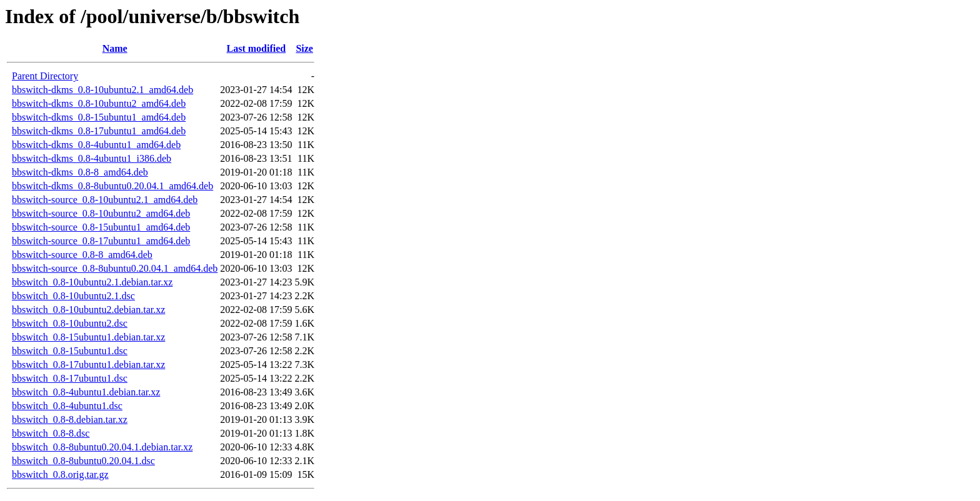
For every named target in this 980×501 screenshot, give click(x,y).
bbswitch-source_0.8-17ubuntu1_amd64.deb (101, 241)
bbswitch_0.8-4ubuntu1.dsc (67, 406)
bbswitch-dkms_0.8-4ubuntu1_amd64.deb (96, 145)
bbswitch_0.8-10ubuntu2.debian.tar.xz (88, 310)
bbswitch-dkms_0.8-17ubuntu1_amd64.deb (99, 131)
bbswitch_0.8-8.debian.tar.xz (70, 419)
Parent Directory (45, 76)
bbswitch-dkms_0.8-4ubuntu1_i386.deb (92, 158)
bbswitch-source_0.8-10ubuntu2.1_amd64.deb (105, 200)
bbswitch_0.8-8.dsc (51, 433)
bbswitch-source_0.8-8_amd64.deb (82, 255)
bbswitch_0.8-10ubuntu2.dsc (70, 323)
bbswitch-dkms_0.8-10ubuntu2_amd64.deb (99, 103)
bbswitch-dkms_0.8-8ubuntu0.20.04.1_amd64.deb (112, 186)
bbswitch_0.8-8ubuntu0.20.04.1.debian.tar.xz (102, 447)
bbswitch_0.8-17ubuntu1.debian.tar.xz (88, 365)
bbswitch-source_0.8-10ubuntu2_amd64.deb (101, 213)
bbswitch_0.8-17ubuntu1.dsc (70, 378)
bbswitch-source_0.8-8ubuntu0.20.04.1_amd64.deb (115, 268)
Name (115, 48)
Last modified (257, 48)
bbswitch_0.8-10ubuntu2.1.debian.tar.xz (92, 282)
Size (304, 48)
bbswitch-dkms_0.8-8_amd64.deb (80, 172)
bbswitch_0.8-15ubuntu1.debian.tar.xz (88, 337)
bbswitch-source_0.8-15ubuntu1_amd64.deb (101, 227)
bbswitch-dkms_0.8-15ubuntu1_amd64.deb (99, 117)
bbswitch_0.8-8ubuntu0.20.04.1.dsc (83, 461)
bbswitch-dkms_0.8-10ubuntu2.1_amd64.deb (102, 90)
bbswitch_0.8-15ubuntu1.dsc (70, 351)
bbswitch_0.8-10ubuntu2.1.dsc (73, 296)
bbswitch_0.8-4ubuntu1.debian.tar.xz (86, 392)
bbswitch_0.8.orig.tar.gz (60, 474)
